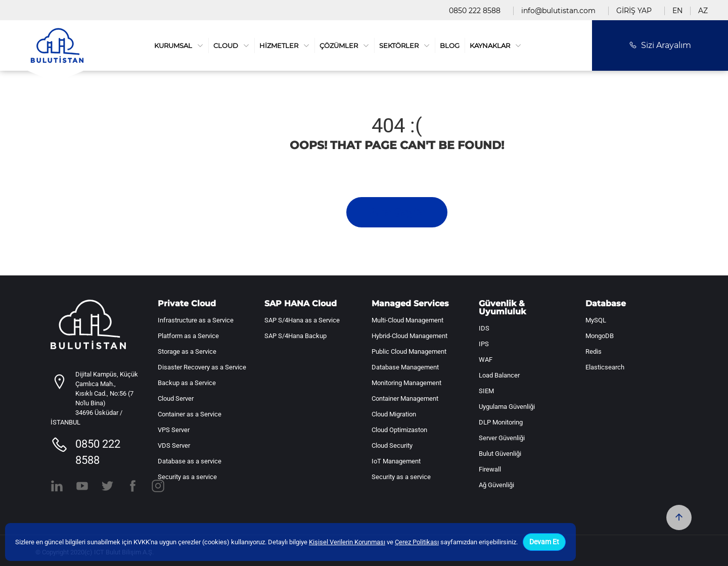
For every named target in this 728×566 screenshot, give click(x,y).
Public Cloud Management (409, 351)
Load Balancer (499, 375)
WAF (486, 360)
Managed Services (410, 304)
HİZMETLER (284, 45)
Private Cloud (187, 304)
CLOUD (231, 45)
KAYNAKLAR (495, 45)
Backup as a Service (187, 383)
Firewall (490, 469)
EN (677, 11)
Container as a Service (190, 414)
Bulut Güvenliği (500, 454)
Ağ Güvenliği (496, 485)
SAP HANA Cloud (301, 304)
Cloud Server (176, 398)
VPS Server (174, 430)
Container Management (405, 398)
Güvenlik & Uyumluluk (502, 308)
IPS (484, 344)
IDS (484, 328)
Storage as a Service (187, 351)
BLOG (450, 45)
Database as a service (190, 461)
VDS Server (174, 445)
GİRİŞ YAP (634, 11)
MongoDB (600, 336)
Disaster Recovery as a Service (202, 367)
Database (606, 304)
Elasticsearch (605, 367)
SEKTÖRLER (404, 45)
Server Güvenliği (502, 438)
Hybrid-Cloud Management (409, 336)
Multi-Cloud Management (407, 320)
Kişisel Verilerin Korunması (347, 542)
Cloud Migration (394, 414)
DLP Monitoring (501, 422)
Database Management (405, 367)
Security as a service (187, 477)
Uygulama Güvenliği (507, 407)
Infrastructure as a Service (196, 320)
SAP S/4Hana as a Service (302, 320)
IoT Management (396, 461)
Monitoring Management (406, 383)
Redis (594, 351)
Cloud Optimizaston (399, 430)
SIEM (486, 391)
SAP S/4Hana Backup (295, 336)
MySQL (596, 320)
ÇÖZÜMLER (344, 45)
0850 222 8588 (475, 11)
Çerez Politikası (417, 542)
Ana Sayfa (397, 213)
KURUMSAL (179, 45)
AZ (703, 11)
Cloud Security (392, 445)
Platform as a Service (188, 336)
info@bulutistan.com (558, 11)
